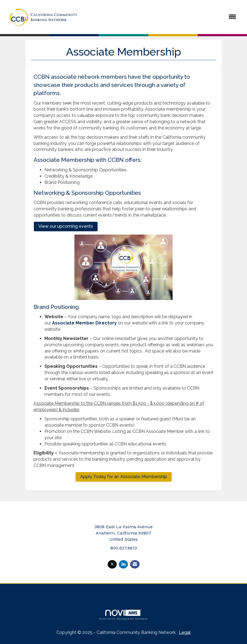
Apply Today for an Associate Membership (124, 477)
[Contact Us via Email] (135, 564)
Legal (185, 632)
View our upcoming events (66, 226)
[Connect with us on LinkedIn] (123, 564)
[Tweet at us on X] (112, 564)
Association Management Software (123, 615)
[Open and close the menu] (162, 17)
